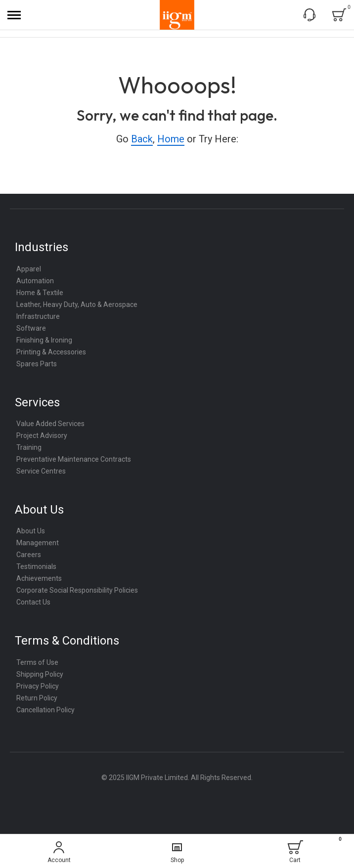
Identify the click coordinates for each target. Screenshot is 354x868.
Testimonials (36, 566)
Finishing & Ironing (44, 340)
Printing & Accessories (51, 352)
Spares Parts (37, 364)
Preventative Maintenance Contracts (74, 459)
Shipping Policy (40, 674)
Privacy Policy (38, 686)
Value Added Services (50, 424)
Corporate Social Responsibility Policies (77, 590)
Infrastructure (38, 316)
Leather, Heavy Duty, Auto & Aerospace (77, 304)
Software (31, 328)
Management (38, 543)
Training (29, 447)
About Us (31, 531)
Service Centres (41, 471)
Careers (29, 555)
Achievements (39, 578)
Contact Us (33, 602)
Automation (35, 281)
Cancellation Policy (45, 710)
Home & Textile (40, 293)
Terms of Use (37, 662)
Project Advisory (42, 435)
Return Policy (37, 698)
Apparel (29, 269)
